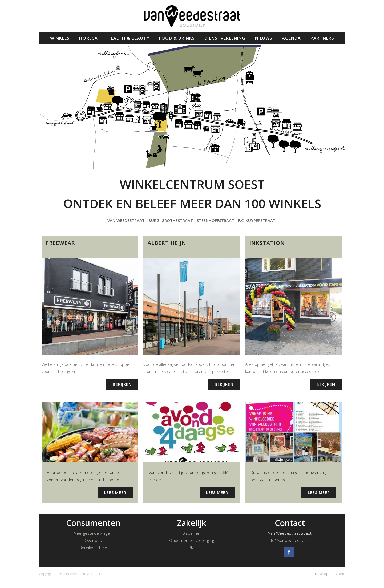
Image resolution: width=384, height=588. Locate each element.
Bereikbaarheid (93, 548)
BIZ (191, 548)
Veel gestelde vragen (93, 533)
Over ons (93, 540)
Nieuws (264, 38)
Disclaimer (192, 533)
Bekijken (122, 384)
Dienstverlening (225, 38)
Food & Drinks (177, 38)
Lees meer (115, 492)
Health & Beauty (128, 38)
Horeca (88, 38)
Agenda (291, 38)
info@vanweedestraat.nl (290, 540)
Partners (322, 38)
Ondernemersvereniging (192, 540)
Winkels (60, 38)
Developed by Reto (330, 574)
